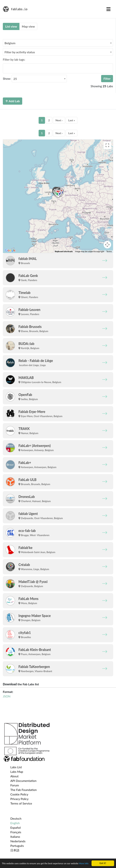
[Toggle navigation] (108, 9)
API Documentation (23, 781)
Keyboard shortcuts (64, 252)
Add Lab (13, 101)
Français (16, 832)
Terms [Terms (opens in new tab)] (109, 252)
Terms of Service (21, 803)
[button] (58, 194)
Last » (72, 120)
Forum (15, 785)
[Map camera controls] (107, 245)
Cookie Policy (19, 794)
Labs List (16, 767)
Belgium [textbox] (10, 43)
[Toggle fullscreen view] (107, 145)
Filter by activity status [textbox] (20, 52)
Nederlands (18, 841)
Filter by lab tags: (14, 59)
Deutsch (16, 818)
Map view (28, 26)
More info (7, 864)
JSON (7, 696)
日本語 (15, 850)
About (14, 776)
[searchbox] (5, 68)
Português (17, 846)
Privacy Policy (19, 799)
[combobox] (58, 43)
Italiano (15, 837)
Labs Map (17, 772)
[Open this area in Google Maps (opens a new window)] (10, 250)
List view (11, 26)
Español (16, 827)
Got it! (103, 860)
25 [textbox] (15, 79)
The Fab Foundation (24, 790)
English (15, 823)
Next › (59, 120)
